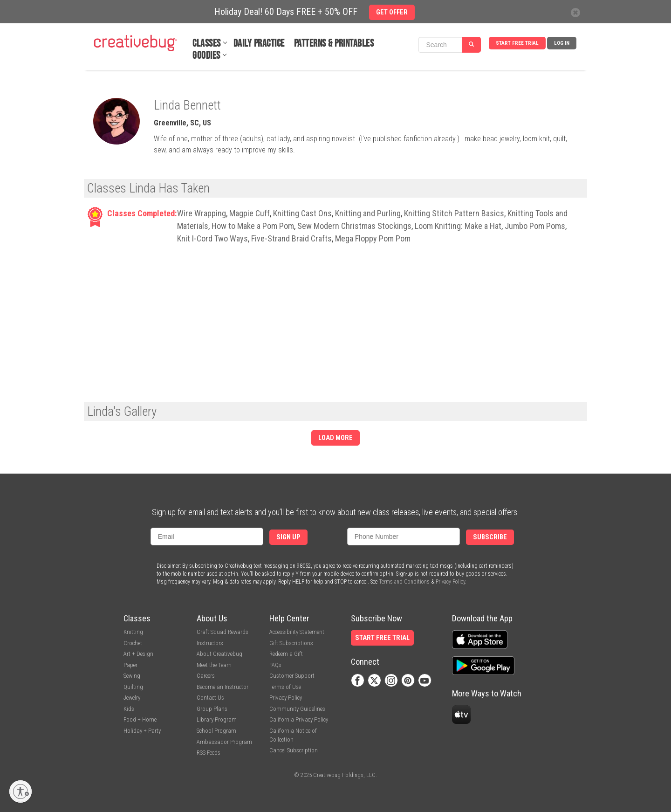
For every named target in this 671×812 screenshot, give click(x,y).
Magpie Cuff (250, 213)
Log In (562, 43)
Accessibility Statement (297, 632)
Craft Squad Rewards (223, 632)
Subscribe (490, 537)
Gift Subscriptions (291, 643)
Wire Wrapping (202, 213)
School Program (216, 731)
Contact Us (210, 698)
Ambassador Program (224, 742)
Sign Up (288, 537)
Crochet (133, 643)
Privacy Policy (450, 582)
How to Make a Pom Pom (253, 226)
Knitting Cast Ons (302, 213)
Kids (129, 709)
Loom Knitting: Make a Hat (458, 226)
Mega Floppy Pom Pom (373, 238)
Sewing (132, 676)
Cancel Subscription (294, 750)
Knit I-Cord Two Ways (212, 238)
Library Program (217, 719)
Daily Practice (259, 44)
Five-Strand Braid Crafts (291, 238)
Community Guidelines (297, 709)
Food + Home (140, 719)
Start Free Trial (517, 43)
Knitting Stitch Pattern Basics (454, 213)
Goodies (206, 56)
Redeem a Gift (286, 654)
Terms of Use (285, 687)
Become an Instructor (223, 687)
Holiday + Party (142, 731)
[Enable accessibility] (21, 791)
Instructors (210, 643)
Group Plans (212, 709)
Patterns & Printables (334, 44)
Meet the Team (214, 665)
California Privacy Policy (299, 719)
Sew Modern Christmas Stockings (354, 226)
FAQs (275, 665)
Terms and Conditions (404, 582)
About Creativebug (219, 654)
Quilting (133, 687)
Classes (207, 44)
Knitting (133, 632)
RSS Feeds (209, 753)
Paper (130, 665)
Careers (206, 676)
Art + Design (138, 654)
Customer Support (292, 676)
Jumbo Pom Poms (535, 226)
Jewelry (132, 698)
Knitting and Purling (368, 213)
